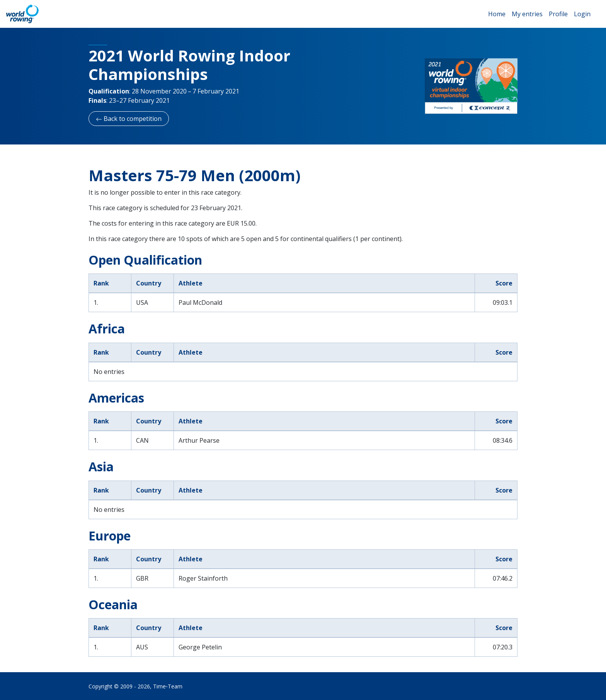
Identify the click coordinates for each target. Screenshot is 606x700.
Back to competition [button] (129, 119)
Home (497, 14)
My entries (527, 14)
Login (582, 14)
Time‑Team (168, 686)
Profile (558, 14)
